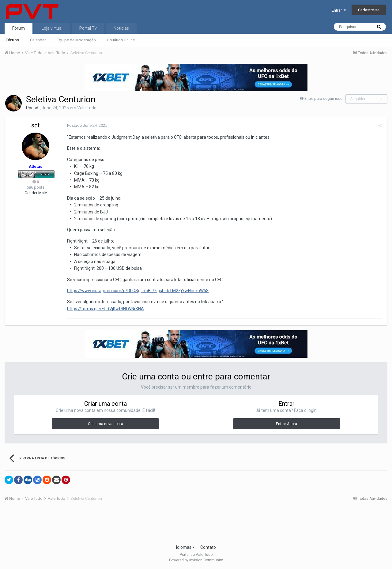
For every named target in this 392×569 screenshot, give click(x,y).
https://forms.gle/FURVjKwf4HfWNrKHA (105, 309)
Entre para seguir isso (324, 98)
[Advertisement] (196, 525)
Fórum (19, 28)
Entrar (339, 10)
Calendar (38, 40)
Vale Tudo (87, 108)
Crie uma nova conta (106, 424)
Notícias (121, 28)
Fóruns (12, 40)
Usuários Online (121, 40)
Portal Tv (88, 28)
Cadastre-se (369, 10)
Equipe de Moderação (76, 40)
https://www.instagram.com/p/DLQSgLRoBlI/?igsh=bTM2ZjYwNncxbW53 (137, 291)
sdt (37, 108)
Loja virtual (52, 28)
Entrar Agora (286, 424)
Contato (208, 547)
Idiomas (185, 547)
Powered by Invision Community (196, 560)
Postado (86, 125)
